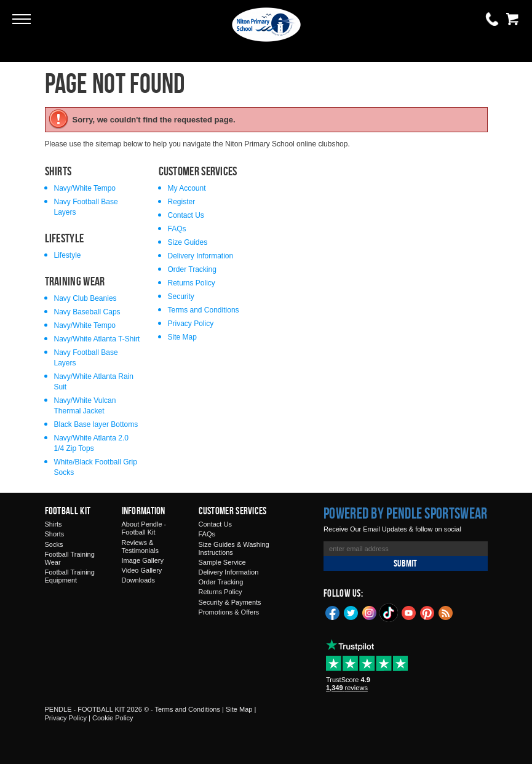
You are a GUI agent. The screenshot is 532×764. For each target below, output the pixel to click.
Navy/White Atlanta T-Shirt (97, 339)
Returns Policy (192, 283)
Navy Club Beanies (85, 298)
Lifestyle (68, 255)
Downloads (138, 580)
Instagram (370, 612)
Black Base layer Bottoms (96, 424)
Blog (446, 612)
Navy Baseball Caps (87, 312)
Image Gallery (143, 560)
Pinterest (427, 612)
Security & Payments (230, 602)
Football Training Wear (70, 558)
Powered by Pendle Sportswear (405, 513)
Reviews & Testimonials (141, 547)
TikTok (389, 613)
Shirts (54, 524)
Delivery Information (201, 256)
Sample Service (222, 562)
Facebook (333, 612)
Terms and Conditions (204, 310)
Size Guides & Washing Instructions (234, 548)
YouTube (409, 612)
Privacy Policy (191, 324)
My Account (187, 188)
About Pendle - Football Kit (144, 528)
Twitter (351, 612)
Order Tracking (192, 269)
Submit (405, 563)
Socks (54, 544)
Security (181, 296)
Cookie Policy (113, 718)
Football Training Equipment (70, 576)
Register (182, 202)
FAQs (177, 229)
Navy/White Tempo (85, 188)
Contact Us (186, 215)
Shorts (55, 534)
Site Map (182, 337)
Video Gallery (142, 570)
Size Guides (188, 242)
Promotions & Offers (229, 612)
